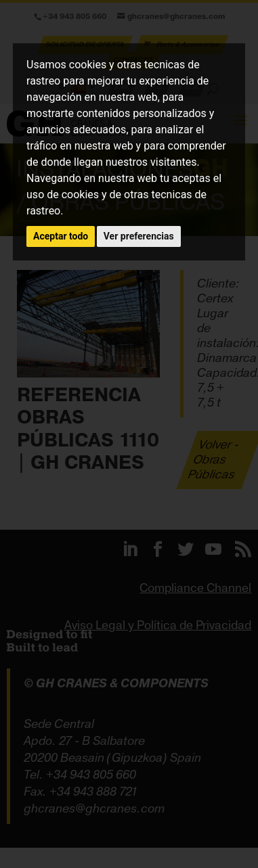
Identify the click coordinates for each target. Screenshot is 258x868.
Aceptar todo (61, 236)
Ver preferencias (139, 236)
